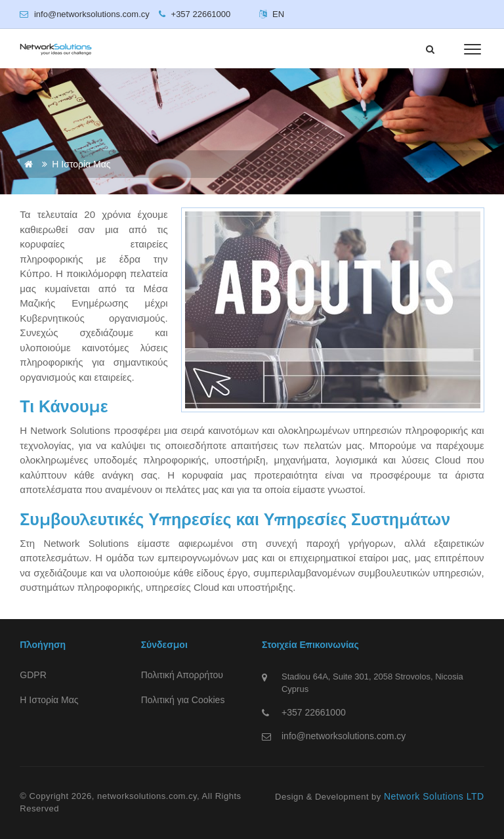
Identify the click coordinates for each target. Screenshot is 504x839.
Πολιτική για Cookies (183, 700)
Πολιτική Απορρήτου (182, 675)
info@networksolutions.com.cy (344, 736)
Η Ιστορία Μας (49, 700)
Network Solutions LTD (434, 796)
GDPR (33, 675)
